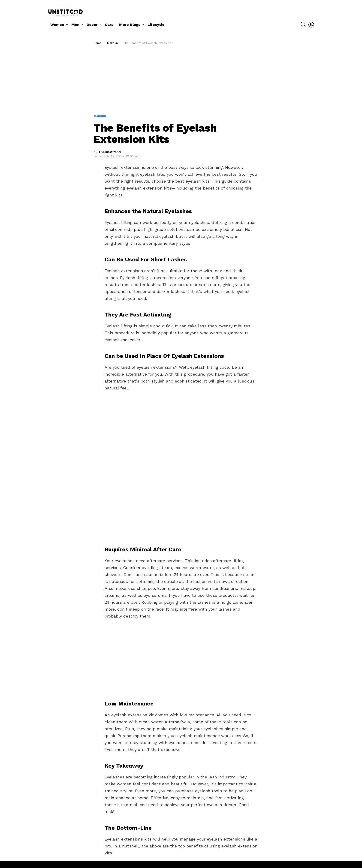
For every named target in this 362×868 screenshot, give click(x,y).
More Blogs (130, 25)
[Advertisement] (181, 79)
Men (75, 25)
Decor (92, 25)
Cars (109, 25)
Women (57, 25)
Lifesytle (156, 25)
